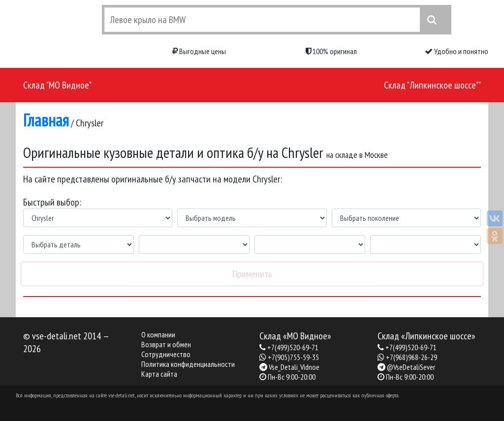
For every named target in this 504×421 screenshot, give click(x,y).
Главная (46, 120)
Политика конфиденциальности (188, 364)
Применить (252, 274)
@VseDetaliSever (411, 367)
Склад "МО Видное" (57, 85)
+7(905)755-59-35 (293, 357)
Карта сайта (159, 374)
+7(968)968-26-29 (411, 357)
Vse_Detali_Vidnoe (294, 367)
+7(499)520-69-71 (293, 347)
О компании (158, 334)
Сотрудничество (166, 354)
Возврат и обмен (166, 344)
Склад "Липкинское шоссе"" (432, 85)
